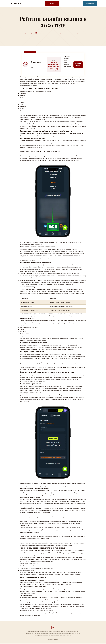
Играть (52, 4)
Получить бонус (78, 65)
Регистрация (90, 4)
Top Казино (15, 3)
